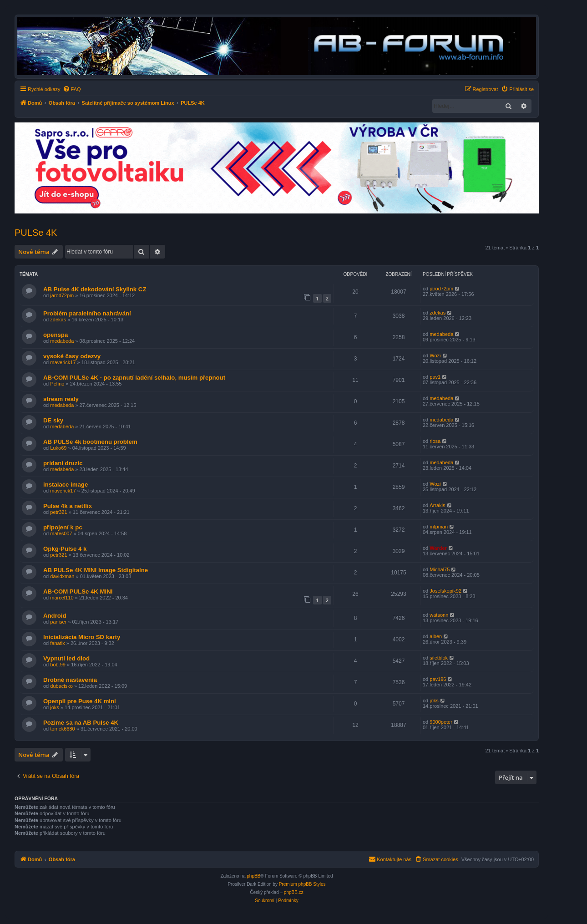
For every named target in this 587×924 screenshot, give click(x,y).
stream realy (61, 399)
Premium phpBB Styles (302, 884)
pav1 (435, 377)
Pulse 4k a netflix (68, 506)
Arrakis (437, 505)
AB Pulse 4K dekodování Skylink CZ (95, 289)
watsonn (439, 615)
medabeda (62, 341)
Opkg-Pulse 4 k (65, 549)
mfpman (439, 527)
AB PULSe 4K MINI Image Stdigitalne (96, 570)
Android (55, 616)
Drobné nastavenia (70, 680)
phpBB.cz (294, 892)
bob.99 (58, 665)
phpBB (253, 876)
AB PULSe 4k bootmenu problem (90, 442)
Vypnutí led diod (66, 658)
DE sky (53, 420)
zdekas (58, 320)
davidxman (62, 576)
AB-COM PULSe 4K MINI (78, 591)
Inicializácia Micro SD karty (82, 637)
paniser (58, 622)
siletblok (439, 658)
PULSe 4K (36, 233)
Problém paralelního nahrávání (87, 313)
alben (436, 636)
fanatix (57, 643)
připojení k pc (63, 527)
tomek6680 (62, 729)
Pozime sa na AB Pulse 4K (81, 723)
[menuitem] (72, 89)
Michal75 (440, 569)
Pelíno (57, 384)
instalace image (66, 485)
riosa (435, 441)
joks (55, 707)
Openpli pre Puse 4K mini (80, 701)
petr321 (58, 512)
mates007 (61, 533)
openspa (56, 335)
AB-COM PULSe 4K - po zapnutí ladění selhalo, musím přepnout (134, 378)
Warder (438, 548)
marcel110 (62, 598)
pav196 (438, 679)
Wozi (435, 355)
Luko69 (58, 448)
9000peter (441, 722)
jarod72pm (62, 295)
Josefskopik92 (445, 591)
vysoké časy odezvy (72, 356)
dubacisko (61, 686)
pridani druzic (63, 463)
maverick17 (63, 362)
